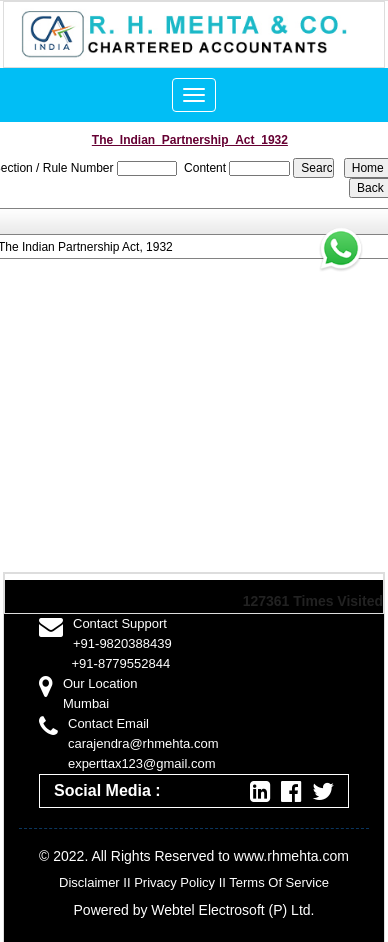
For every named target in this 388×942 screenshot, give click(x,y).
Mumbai (86, 703)
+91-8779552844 (121, 663)
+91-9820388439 (122, 643)
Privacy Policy (174, 882)
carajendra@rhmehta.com (143, 743)
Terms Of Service (279, 882)
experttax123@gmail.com (142, 763)
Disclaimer (89, 882)
